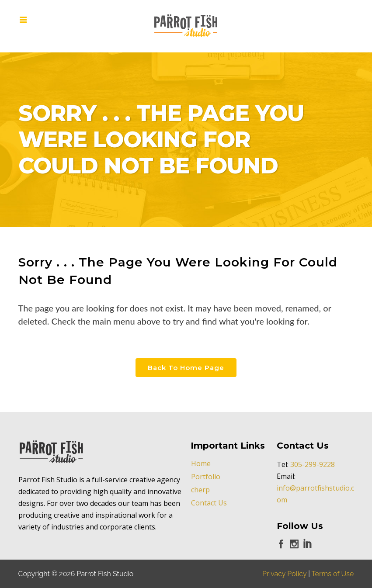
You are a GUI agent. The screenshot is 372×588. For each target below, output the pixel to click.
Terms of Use (333, 574)
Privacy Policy (284, 574)
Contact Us (209, 503)
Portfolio (206, 477)
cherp (200, 490)
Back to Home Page (186, 368)
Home (201, 463)
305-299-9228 (313, 464)
